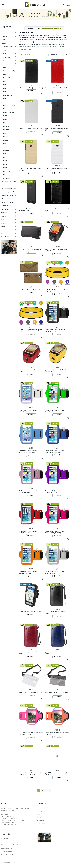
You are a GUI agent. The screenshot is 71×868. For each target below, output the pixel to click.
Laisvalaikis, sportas (9, 202)
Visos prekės (6, 237)
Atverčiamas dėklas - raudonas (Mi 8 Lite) (56, 89)
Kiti (2, 233)
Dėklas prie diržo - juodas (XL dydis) (31, 249)
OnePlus (4, 213)
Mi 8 (5, 143)
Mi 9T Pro (6, 136)
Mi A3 (5, 168)
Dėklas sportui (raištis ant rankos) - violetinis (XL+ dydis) (56, 492)
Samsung (4, 36)
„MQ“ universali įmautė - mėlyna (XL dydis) (56, 654)
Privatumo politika (6, 853)
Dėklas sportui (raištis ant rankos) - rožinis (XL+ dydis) (29, 492)
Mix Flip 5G (7, 78)
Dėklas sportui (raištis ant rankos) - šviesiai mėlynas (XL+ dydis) (29, 452)
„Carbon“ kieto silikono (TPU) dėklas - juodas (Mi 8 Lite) (30, 210)
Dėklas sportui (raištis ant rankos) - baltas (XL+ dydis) (29, 412)
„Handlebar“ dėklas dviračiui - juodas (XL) (31, 613)
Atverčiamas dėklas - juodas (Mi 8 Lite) (31, 88)
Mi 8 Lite (6, 150)
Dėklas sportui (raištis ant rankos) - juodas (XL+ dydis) (56, 331)
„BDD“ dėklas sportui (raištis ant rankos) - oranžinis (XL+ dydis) (57, 735)
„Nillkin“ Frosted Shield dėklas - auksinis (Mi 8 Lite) (31, 169)
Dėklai (4, 43)
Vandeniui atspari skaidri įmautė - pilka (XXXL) (57, 694)
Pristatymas (4, 840)
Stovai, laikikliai (7, 206)
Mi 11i (5, 88)
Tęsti (50, 792)
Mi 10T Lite (7, 119)
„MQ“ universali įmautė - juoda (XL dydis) (56, 614)
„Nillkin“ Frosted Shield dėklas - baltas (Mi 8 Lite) (56, 169)
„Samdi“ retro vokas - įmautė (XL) (31, 290)
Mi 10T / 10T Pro (9, 112)
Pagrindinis (7, 27)
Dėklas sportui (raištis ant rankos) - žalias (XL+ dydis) (56, 412)
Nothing (4, 223)
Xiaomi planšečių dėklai (8, 66)
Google (4, 216)
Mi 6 (5, 154)
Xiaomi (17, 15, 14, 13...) (9, 48)
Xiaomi (3, 40)
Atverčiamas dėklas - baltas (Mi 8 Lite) (31, 128)
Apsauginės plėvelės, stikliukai (9, 183)
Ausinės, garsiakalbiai (9, 192)
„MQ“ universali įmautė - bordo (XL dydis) (29, 654)
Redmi (5, 53)
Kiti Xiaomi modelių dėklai (9, 73)
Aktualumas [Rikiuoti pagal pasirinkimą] (59, 55)
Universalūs (6, 178)
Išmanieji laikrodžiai (8, 199)
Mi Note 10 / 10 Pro (10, 105)
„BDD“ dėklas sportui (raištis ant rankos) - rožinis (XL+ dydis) (31, 735)
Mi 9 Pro (6, 126)
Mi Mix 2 (6, 157)
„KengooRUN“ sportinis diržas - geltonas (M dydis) (57, 291)
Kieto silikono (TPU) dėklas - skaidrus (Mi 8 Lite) (57, 210)
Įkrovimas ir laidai (8, 195)
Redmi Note (7, 57)
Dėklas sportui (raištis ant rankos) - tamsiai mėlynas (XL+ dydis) (56, 452)
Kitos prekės (6, 209)
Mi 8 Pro (6, 147)
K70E (5, 81)
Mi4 (4, 175)
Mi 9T (5, 133)
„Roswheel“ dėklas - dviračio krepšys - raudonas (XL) (30, 371)
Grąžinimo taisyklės (7, 850)
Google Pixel (40, 822)
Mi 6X (5, 161)
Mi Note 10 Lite (8, 109)
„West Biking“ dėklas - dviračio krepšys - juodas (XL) (57, 775)
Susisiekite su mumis (7, 856)
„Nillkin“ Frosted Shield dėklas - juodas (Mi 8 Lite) (57, 129)
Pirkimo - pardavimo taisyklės (10, 846)
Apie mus (4, 843)
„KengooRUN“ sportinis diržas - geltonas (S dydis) (31, 331)
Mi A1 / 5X (6, 171)
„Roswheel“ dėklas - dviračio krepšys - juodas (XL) (56, 250)
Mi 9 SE (6, 140)
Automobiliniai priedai (9, 188)
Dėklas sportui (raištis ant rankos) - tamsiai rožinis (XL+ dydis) (56, 533)
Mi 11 (5, 85)
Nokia (3, 226)
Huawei (4, 230)
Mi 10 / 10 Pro (8, 102)
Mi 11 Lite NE (7, 95)
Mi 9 (5, 123)
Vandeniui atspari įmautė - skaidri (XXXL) (31, 694)
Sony (3, 219)
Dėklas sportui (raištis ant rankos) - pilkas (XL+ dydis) (56, 573)
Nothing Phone (41, 825)
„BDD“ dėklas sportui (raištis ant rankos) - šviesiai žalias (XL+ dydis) (31, 775)
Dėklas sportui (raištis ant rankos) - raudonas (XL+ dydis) (29, 533)
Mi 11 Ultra (7, 98)
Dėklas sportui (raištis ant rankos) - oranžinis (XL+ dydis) (29, 573)
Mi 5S (5, 164)
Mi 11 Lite (6, 92)
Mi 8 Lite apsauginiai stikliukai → (52, 28)
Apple (3, 33)
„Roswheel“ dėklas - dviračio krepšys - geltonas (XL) (56, 371)
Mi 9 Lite (6, 130)
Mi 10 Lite (6, 116)
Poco (4, 60)
